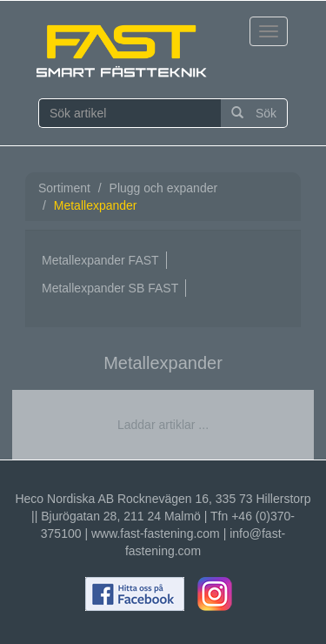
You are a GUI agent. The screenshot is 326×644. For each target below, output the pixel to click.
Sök (254, 113)
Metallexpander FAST (100, 260)
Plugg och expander (164, 188)
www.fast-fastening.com (156, 533)
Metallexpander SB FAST (110, 288)
